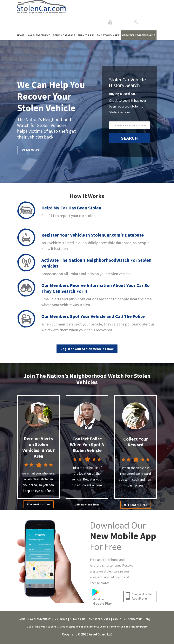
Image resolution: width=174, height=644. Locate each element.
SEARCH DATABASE (64, 35)
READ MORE (31, 150)
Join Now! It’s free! (38, 504)
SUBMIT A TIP (86, 35)
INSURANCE (60, 619)
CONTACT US (135, 619)
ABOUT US (119, 619)
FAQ (148, 619)
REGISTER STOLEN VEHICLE (139, 35)
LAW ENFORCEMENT (38, 35)
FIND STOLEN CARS (108, 35)
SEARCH (129, 138)
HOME (21, 35)
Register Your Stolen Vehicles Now (87, 349)
